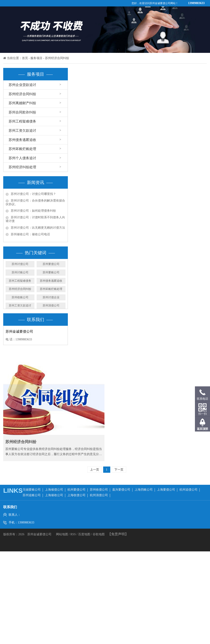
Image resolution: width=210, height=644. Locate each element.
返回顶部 (202, 429)
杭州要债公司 (76, 490)
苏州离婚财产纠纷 (22, 103)
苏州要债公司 (51, 264)
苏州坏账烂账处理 (22, 149)
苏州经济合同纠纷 (57, 58)
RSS (73, 534)
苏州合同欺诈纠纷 (22, 112)
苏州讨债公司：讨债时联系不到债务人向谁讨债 (35, 219)
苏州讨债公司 (20, 264)
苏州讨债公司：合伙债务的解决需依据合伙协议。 (35, 202)
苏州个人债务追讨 (22, 158)
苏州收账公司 (20, 297)
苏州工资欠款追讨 (22, 131)
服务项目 (36, 58)
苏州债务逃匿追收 (22, 140)
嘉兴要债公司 (121, 490)
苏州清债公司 (51, 305)
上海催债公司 (54, 490)
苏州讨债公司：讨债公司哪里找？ (33, 194)
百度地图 (84, 534)
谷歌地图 (99, 534)
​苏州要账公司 (51, 272)
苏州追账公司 (32, 495)
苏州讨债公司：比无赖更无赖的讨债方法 (38, 228)
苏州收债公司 (99, 490)
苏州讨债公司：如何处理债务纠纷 (33, 211)
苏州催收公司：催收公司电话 (30, 234)
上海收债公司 (76, 495)
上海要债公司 (166, 490)
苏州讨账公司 (20, 272)
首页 (25, 58)
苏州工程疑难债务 (22, 121)
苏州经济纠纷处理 (22, 167)
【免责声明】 (118, 534)
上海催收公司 (54, 495)
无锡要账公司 (32, 490)
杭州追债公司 (188, 490)
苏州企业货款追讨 (22, 85)
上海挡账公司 (144, 490)
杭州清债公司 (99, 495)
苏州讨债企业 (51, 297)
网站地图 (62, 534)
